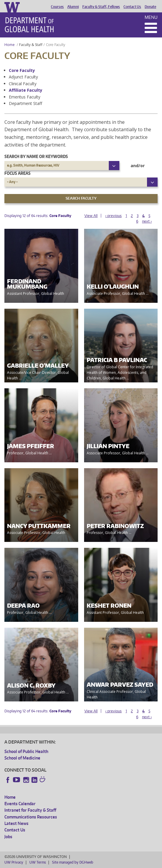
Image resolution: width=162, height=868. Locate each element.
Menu (151, 17)
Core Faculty (22, 70)
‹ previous (113, 216)
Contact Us (132, 7)
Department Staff (25, 103)
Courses (57, 7)
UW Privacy (14, 862)
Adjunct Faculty (23, 77)
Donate (150, 7)
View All (91, 216)
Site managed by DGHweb (73, 862)
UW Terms (38, 862)
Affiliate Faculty (26, 90)
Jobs (8, 837)
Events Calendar (20, 804)
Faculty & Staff (31, 45)
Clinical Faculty (23, 84)
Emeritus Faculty (25, 97)
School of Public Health (26, 751)
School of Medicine (22, 758)
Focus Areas (17, 173)
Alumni (73, 7)
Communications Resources (31, 817)
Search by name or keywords (36, 156)
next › (147, 221)
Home (10, 45)
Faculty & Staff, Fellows (101, 7)
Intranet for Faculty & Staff (30, 810)
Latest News (16, 823)
